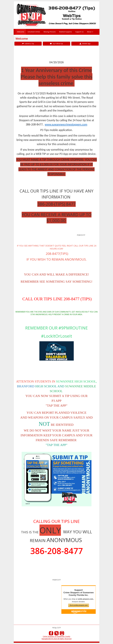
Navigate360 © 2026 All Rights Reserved (56, 639)
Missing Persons (50, 32)
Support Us (79, 32)
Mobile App (85, 44)
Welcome (21, 32)
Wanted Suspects (65, 32)
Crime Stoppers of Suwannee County (56, 636)
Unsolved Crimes (34, 32)
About (90, 32)
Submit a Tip (28, 44)
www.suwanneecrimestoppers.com (66, 124)
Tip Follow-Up (56, 44)
